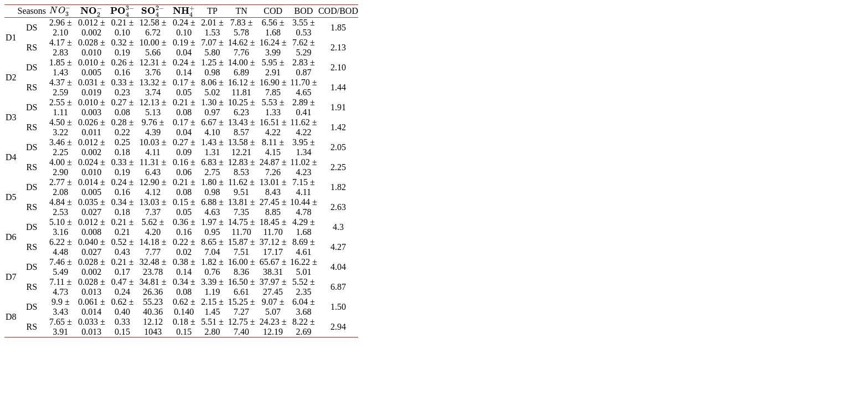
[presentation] (60, 10)
